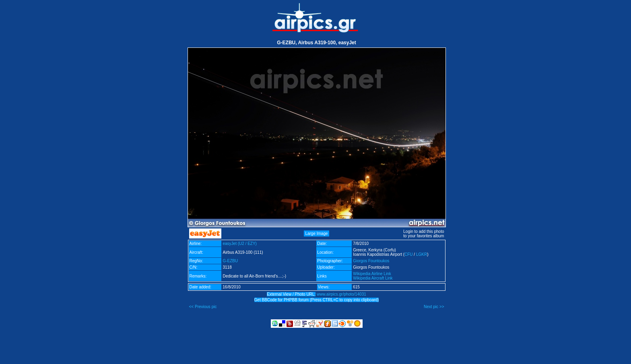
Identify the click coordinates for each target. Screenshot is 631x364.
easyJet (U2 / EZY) (239, 244)
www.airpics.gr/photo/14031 (341, 294)
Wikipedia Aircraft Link (373, 278)
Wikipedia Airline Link (372, 274)
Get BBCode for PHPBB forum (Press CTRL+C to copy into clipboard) (317, 300)
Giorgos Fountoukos (371, 261)
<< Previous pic (203, 307)
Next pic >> (434, 307)
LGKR (422, 254)
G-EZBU (230, 261)
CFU (409, 254)
